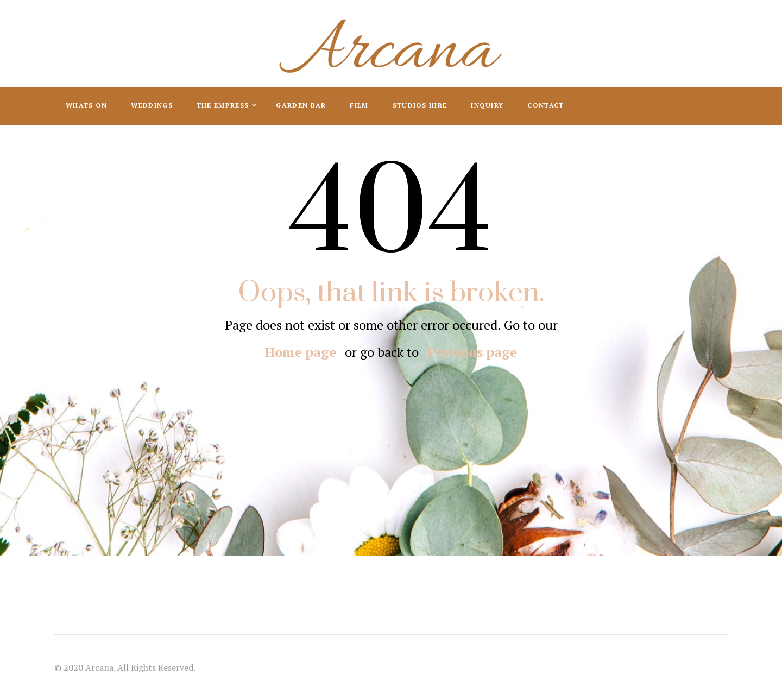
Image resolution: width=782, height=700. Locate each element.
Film (359, 105)
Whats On (86, 105)
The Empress (224, 105)
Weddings (152, 105)
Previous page (472, 352)
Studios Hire (420, 105)
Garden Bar (301, 105)
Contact (545, 105)
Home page (301, 352)
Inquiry (487, 105)
